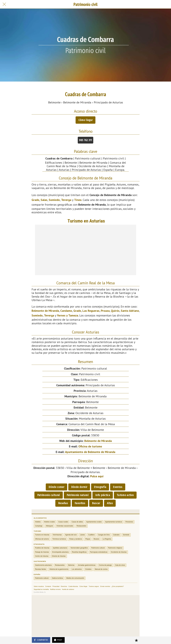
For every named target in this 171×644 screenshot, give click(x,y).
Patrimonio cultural (49, 495)
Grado (35, 200)
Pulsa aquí (97, 476)
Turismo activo (125, 495)
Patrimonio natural (78, 495)
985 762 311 (85, 140)
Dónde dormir (79, 487)
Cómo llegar (85, 120)
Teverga (66, 200)
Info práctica (103, 495)
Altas (110, 503)
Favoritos (80, 503)
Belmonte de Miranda (45, 311)
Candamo (66, 311)
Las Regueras (91, 311)
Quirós (115, 311)
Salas (44, 200)
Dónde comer (56, 487)
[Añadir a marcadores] (136, 640)
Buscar (96, 503)
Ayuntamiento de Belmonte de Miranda (90, 452)
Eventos (118, 487)
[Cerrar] (4, 4)
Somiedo (54, 200)
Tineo (78, 200)
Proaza (105, 311)
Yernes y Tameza (68, 315)
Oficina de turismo (90, 446)
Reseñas (63, 503)
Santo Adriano (130, 311)
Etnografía (100, 487)
